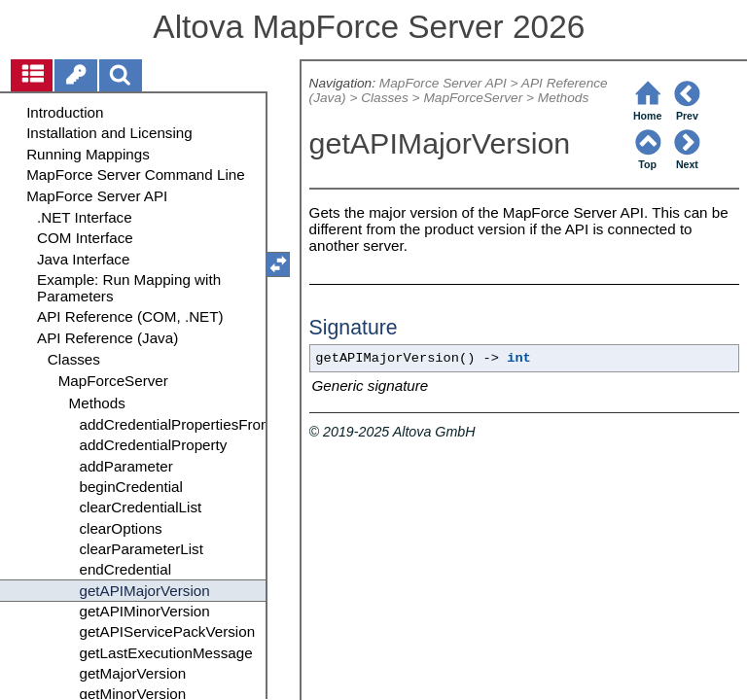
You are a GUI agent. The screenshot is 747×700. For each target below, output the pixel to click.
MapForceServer (473, 98)
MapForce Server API (443, 83)
